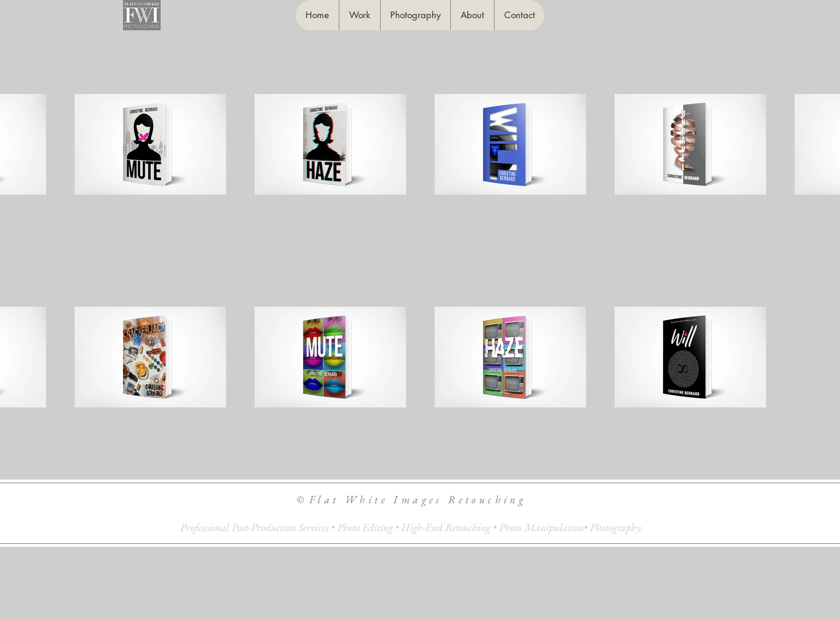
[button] (359, 15)
